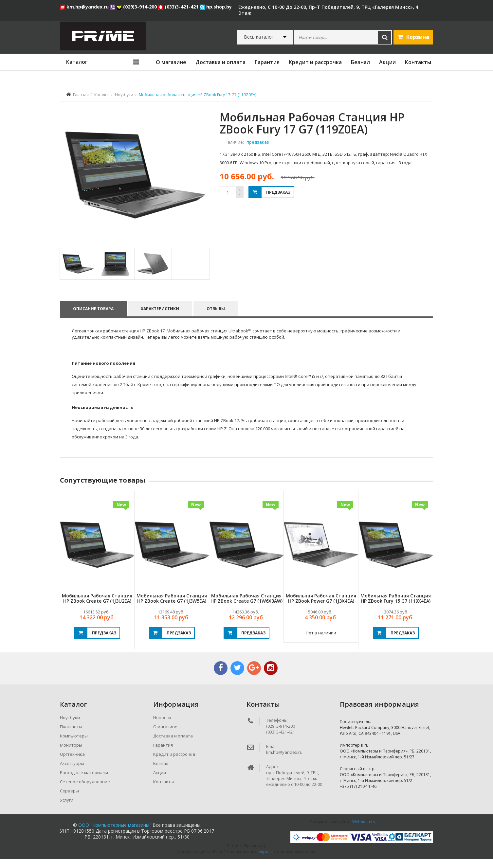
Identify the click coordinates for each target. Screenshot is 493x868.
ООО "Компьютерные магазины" (115, 834)
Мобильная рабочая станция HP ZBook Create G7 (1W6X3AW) (246, 607)
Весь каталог (259, 37)
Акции (387, 62)
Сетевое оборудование (85, 790)
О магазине (171, 62)
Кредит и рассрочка (315, 62)
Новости (162, 726)
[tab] (78, 273)
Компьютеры (74, 745)
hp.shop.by (216, 7)
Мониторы (71, 754)
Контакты (418, 62)
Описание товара (93, 318)
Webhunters (364, 831)
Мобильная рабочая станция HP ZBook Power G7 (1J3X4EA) (321, 607)
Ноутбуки (124, 95)
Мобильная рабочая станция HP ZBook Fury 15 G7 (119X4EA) (396, 607)
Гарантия (267, 62)
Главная (81, 95)
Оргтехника (72, 763)
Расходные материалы (84, 781)
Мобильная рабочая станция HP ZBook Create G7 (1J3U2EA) (97, 607)
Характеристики (160, 318)
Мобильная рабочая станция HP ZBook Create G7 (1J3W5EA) (172, 607)
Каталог (102, 95)
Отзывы (216, 318)
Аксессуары (72, 772)
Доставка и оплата (220, 62)
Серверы (69, 800)
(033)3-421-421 (179, 7)
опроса (265, 860)
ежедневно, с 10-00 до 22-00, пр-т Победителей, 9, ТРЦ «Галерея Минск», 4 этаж (328, 10)
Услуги (67, 809)
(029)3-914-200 (137, 7)
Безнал (360, 62)
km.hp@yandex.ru (85, 7)
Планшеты (71, 735)
